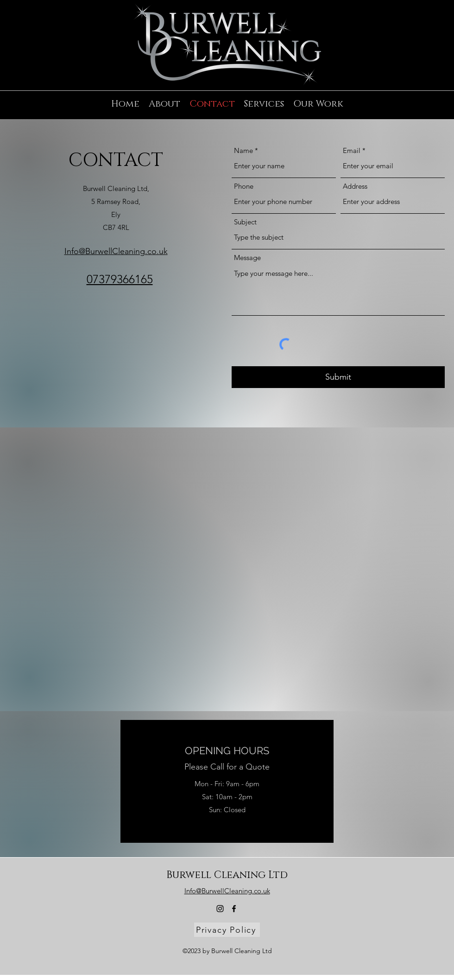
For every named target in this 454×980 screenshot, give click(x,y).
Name (243, 150)
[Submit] (338, 377)
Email (352, 150)
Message (247, 258)
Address (355, 186)
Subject (245, 222)
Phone (244, 186)
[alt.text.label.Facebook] (440, 73)
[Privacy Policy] (227, 930)
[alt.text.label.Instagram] (426, 73)
